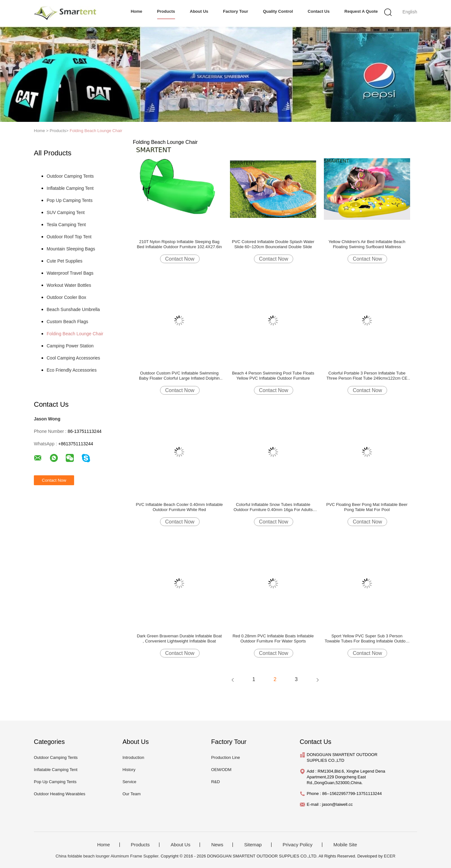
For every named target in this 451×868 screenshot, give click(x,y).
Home (136, 11)
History (129, 770)
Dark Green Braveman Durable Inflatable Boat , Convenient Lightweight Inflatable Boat (179, 638)
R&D (215, 782)
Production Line (225, 757)
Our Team (131, 794)
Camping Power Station (70, 346)
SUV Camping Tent (66, 212)
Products (166, 11)
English (410, 12)
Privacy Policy (298, 845)
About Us (199, 11)
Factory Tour (236, 11)
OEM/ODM (221, 770)
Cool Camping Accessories (73, 358)
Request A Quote (361, 11)
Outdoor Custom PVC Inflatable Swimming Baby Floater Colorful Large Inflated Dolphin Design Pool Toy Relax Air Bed (179, 376)
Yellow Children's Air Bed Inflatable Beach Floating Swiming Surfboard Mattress (367, 244)
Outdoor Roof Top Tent (69, 237)
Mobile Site (345, 845)
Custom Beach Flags (67, 322)
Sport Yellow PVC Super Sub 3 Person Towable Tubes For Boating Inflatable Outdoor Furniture (367, 639)
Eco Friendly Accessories (72, 370)
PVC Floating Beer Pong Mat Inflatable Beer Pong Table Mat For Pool (367, 507)
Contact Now (180, 259)
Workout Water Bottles (69, 285)
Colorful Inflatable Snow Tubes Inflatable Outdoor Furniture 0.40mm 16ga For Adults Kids (273, 507)
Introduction (133, 757)
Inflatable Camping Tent (70, 188)
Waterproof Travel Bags (70, 273)
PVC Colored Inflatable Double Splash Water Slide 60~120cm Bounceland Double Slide (273, 244)
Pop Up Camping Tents (70, 200)
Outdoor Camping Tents (70, 176)
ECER (390, 856)
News (217, 845)
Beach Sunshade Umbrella (73, 309)
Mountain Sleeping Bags (71, 249)
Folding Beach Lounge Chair (96, 131)
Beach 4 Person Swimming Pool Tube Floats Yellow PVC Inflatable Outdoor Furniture (273, 376)
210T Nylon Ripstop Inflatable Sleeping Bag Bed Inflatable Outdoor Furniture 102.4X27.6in (179, 244)
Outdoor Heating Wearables (60, 794)
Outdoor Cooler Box (66, 297)
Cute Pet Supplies (65, 261)
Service (129, 782)
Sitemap (253, 845)
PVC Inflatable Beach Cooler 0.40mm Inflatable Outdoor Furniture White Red (179, 507)
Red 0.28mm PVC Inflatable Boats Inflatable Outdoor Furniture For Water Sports (273, 638)
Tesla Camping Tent (66, 225)
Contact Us (319, 11)
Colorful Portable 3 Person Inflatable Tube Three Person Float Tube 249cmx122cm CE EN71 (367, 376)
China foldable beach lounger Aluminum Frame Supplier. (108, 856)
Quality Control (278, 11)
